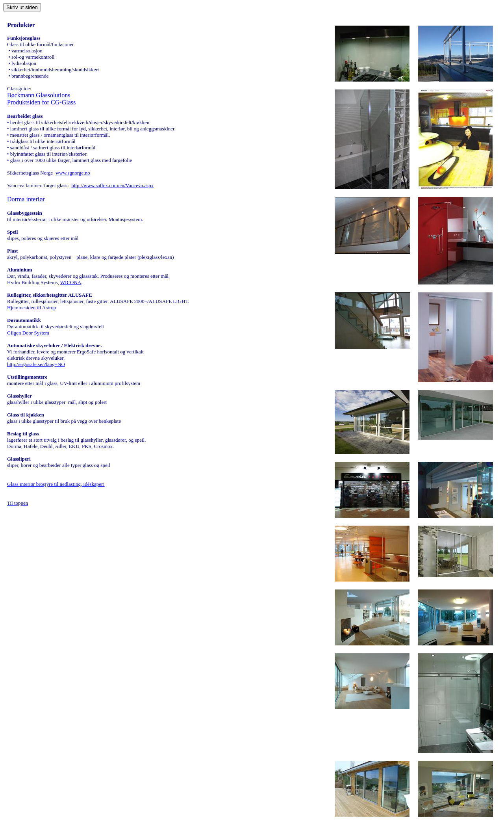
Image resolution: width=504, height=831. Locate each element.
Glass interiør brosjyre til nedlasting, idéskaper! (56, 484)
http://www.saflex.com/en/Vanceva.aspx (112, 185)
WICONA (71, 282)
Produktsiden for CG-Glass (41, 102)
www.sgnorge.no (73, 173)
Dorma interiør (26, 199)
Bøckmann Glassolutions (39, 95)
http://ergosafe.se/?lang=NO (36, 364)
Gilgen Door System (28, 333)
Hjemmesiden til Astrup (31, 308)
